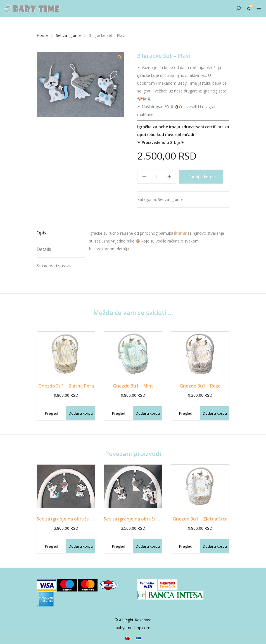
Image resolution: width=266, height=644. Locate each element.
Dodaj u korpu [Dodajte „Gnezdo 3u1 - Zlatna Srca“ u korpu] (215, 546)
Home (42, 35)
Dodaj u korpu (201, 177)
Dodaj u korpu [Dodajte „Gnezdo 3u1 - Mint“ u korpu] (148, 413)
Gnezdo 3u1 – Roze (200, 386)
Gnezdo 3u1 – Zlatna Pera (66, 386)
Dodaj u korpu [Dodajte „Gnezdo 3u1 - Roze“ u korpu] (215, 413)
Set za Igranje (68, 35)
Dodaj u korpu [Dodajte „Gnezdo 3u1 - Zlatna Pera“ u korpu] (81, 413)
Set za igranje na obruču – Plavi (70, 519)
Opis (41, 233)
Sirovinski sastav (54, 266)
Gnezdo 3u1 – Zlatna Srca (200, 519)
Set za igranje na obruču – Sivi (136, 519)
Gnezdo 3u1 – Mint (133, 386)
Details (44, 249)
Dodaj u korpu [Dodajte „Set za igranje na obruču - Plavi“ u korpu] (81, 546)
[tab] (61, 233)
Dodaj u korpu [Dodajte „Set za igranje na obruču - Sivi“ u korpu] (148, 546)
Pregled (52, 413)
